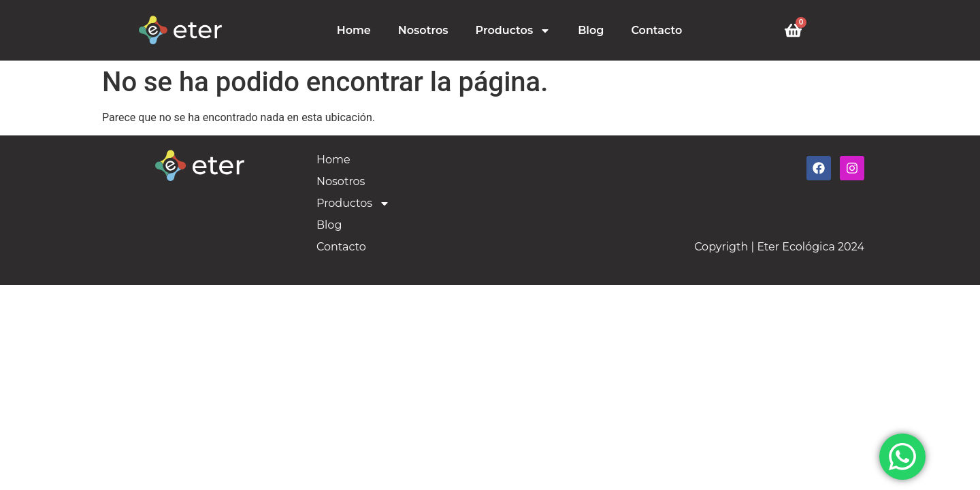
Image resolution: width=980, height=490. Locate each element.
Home (354, 30)
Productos (513, 31)
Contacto (656, 30)
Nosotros (423, 30)
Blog (591, 30)
